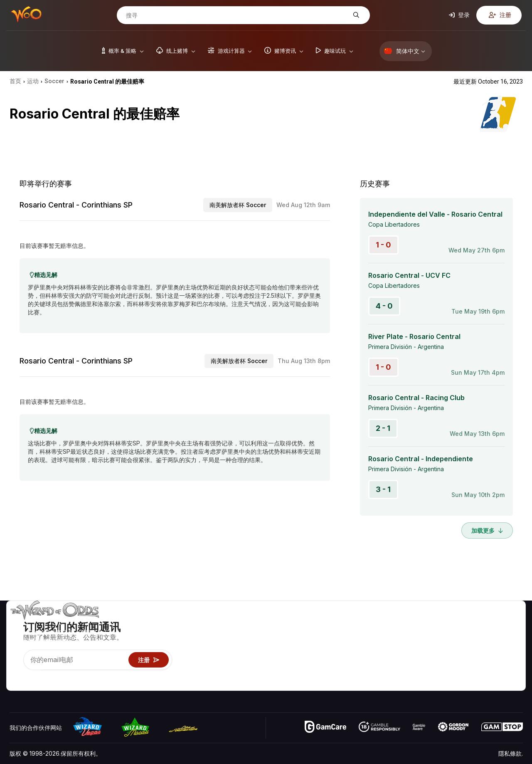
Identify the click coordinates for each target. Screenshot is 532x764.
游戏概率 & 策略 (422, 624)
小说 (505, 660)
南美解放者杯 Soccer (238, 205)
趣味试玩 (413, 660)
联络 (470, 636)
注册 (500, 15)
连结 (470, 648)
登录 (459, 15)
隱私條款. (511, 753)
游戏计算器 (416, 636)
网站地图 (511, 648)
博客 (505, 636)
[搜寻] (237, 15)
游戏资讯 (413, 648)
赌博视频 (511, 624)
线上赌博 (413, 672)
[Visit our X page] (35, 674)
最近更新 (475, 660)
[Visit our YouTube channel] (17, 674)
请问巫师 (413, 684)
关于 (470, 624)
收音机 (473, 672)
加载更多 (487, 530)
